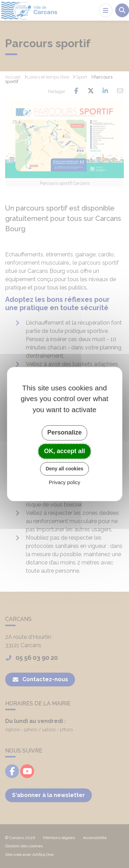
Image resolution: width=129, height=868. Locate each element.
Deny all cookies (65, 469)
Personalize (64, 432)
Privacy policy (65, 482)
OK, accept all (64, 451)
